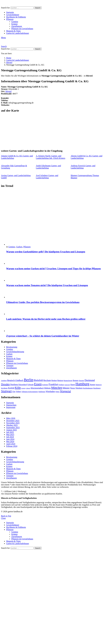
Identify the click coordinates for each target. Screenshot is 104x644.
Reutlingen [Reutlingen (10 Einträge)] (97, 388)
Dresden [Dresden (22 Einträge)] (5, 384)
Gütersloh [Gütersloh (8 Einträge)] (67, 385)
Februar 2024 (12, 446)
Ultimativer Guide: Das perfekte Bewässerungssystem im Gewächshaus (43, 302)
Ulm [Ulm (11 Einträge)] (14, 392)
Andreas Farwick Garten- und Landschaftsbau (83, 167)
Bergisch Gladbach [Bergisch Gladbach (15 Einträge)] (15, 380)
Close (3, 518)
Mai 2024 (10, 441)
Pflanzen (10, 19)
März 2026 (11, 418)
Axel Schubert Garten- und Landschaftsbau (47, 177)
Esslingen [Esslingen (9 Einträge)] (45, 385)
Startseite (10, 12)
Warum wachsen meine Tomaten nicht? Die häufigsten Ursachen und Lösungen (47, 285)
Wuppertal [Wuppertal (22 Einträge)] (65, 391)
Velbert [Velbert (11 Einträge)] (18, 392)
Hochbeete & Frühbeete (16, 17)
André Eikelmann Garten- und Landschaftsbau (48, 167)
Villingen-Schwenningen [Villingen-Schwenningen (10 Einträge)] (30, 392)
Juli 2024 (10, 437)
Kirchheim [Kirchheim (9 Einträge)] (4, 388)
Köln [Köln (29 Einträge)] (18, 388)
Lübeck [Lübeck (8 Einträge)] (28, 388)
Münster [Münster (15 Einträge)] (66, 388)
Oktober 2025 (12, 425)
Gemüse (15, 22)
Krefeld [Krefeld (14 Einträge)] (11, 388)
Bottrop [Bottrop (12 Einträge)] (60, 380)
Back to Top (6, 516)
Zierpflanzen (17, 26)
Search (38, 8)
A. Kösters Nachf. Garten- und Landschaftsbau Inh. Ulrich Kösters (51, 157)
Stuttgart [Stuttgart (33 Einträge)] (6, 391)
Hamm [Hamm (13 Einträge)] (93, 384)
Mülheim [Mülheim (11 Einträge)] (47, 388)
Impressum (11, 407)
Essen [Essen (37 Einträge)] (38, 384)
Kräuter (15, 24)
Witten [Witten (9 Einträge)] (57, 392)
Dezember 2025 (13, 421)
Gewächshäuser (13, 15)
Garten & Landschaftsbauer (18, 33)
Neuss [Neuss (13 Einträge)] (73, 388)
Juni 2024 (10, 439)
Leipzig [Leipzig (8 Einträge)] (23, 388)
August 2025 (11, 430)
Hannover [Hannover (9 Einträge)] (99, 385)
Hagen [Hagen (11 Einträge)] (73, 385)
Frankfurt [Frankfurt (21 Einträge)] (53, 384)
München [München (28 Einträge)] (57, 388)
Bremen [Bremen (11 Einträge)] (76, 380)
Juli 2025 (10, 432)
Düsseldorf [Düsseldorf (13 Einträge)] (23, 384)
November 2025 (13, 423)
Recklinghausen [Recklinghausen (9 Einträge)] (88, 388)
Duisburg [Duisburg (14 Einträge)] (14, 384)
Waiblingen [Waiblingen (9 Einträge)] (42, 392)
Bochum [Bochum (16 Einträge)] (47, 380)
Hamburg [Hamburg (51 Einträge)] (82, 384)
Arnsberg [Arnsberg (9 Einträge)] (4, 381)
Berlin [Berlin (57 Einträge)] (29, 380)
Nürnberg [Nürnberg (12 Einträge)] (79, 388)
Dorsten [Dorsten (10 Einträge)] (81, 381)
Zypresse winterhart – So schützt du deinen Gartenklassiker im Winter (43, 336)
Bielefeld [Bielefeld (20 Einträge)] (38, 380)
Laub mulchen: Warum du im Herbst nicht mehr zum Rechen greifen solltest (46, 319)
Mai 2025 (10, 435)
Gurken (19, 247)
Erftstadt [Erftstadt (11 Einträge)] (31, 385)
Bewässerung (12, 347)
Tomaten (10, 366)
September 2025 (13, 428)
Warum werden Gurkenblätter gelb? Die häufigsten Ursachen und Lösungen (46, 252)
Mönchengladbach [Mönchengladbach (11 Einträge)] (37, 388)
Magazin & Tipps (13, 31)
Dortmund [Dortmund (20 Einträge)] (90, 380)
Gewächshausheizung (15, 352)
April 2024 (11, 444)
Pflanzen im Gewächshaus (22, 29)
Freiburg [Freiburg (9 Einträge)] (61, 385)
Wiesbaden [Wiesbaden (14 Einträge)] (50, 391)
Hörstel (8, 91)
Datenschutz (11, 405)
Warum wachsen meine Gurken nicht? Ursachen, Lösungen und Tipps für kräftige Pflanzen (53, 269)
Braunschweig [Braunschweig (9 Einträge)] (68, 381)
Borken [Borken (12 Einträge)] (54, 380)
